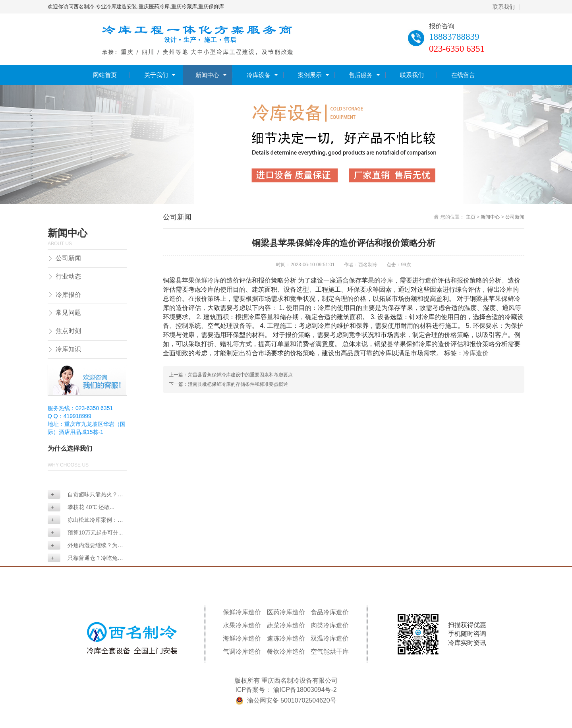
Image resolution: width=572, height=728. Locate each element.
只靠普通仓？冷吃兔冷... (83, 559)
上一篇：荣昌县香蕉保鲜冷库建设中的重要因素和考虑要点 (231, 375)
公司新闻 (68, 258)
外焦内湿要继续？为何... (83, 546)
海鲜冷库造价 (242, 638)
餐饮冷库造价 (286, 652)
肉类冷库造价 (330, 625)
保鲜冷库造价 (242, 612)
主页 (471, 217)
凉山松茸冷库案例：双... (83, 520)
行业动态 (68, 276)
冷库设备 (259, 75)
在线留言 (463, 75)
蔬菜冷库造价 (286, 625)
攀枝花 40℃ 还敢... (83, 507)
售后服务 (361, 75)
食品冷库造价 (330, 612)
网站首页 (105, 75)
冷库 (387, 280)
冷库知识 (68, 349)
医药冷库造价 (286, 612)
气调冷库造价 (242, 652)
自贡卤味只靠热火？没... (83, 495)
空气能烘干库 (330, 652)
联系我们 (504, 7)
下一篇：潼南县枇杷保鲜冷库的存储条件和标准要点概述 (228, 384)
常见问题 (68, 313)
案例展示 (310, 75)
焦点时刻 (68, 331)
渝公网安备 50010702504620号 (292, 700)
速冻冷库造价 (286, 638)
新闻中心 (207, 75)
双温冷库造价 (330, 638)
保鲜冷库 (207, 280)
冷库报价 (68, 295)
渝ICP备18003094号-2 (305, 690)
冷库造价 (476, 353)
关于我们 (156, 75)
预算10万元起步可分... (87, 532)
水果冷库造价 (242, 625)
